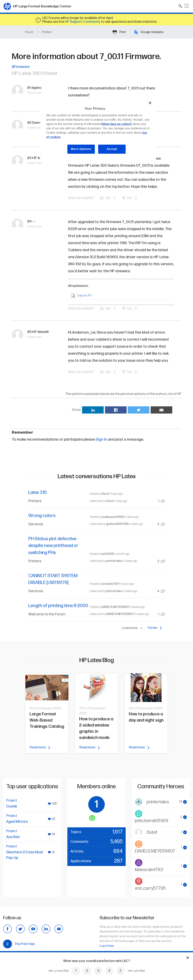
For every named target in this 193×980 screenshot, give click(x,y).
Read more (40, 747)
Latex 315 (38, 493)
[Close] (150, 103)
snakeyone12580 (113, 517)
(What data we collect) (116, 124)
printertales (114, 561)
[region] (98, 129)
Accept (112, 149)
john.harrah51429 (152, 821)
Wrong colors (42, 516)
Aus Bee (13, 837)
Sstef (106, 494)
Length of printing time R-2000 (58, 606)
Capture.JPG (84, 296)
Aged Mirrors (17, 822)
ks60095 (108, 554)
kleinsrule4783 (149, 870)
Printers (47, 32)
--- (34, 221)
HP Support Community (83, 22)
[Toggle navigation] (187, 6)
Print (119, 32)
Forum (29, 32)
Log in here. (107, 946)
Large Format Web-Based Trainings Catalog (47, 720)
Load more (133, 628)
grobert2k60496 (117, 524)
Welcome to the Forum (47, 614)
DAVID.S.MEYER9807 (116, 607)
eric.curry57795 (150, 888)
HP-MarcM (40, 332)
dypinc (36, 88)
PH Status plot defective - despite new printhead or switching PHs (54, 546)
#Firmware (21, 67)
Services (36, 524)
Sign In (101, 439)
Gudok (12, 806)
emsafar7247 (111, 584)
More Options (81, 149)
